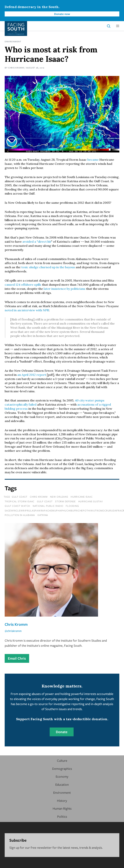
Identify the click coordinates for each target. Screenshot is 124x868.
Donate (62, 732)
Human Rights (62, 808)
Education (62, 784)
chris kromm (39, 497)
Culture (62, 761)
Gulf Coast (20, 497)
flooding (72, 506)
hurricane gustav (91, 501)
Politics (62, 816)
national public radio (48, 506)
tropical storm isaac (20, 501)
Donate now (62, 14)
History (62, 801)
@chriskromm (13, 631)
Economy (62, 776)
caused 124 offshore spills (23, 285)
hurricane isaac (82, 497)
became (93, 160)
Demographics (62, 769)
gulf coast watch (17, 506)
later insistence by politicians (65, 289)
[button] (118, 26)
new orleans (59, 497)
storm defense (65, 501)
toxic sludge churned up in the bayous (48, 267)
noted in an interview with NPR (27, 310)
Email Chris (17, 658)
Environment (13, 41)
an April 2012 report (32, 375)
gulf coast (45, 501)
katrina (43, 515)
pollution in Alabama (20, 515)
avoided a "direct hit (37, 242)
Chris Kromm (16, 68)
